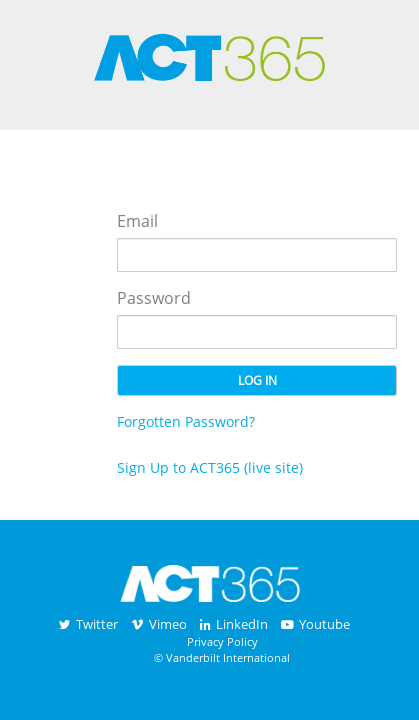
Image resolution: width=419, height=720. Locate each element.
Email (137, 221)
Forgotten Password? (186, 421)
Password (154, 298)
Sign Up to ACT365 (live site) (210, 467)
